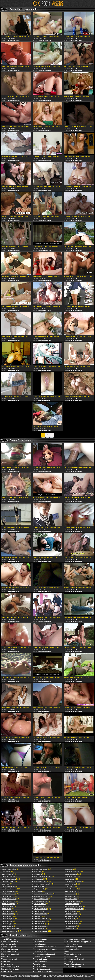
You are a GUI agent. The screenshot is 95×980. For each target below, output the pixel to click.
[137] (11, 889)
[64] (11, 869)
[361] (8, 909)
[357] (40, 879)
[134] (42, 919)
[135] (10, 894)
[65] (9, 906)
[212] (41, 911)
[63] (10, 882)
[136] (8, 872)
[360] (42, 869)
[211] (10, 914)
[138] (10, 877)
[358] (72, 879)
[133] (73, 914)
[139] (12, 929)
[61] (10, 891)
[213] (11, 879)
